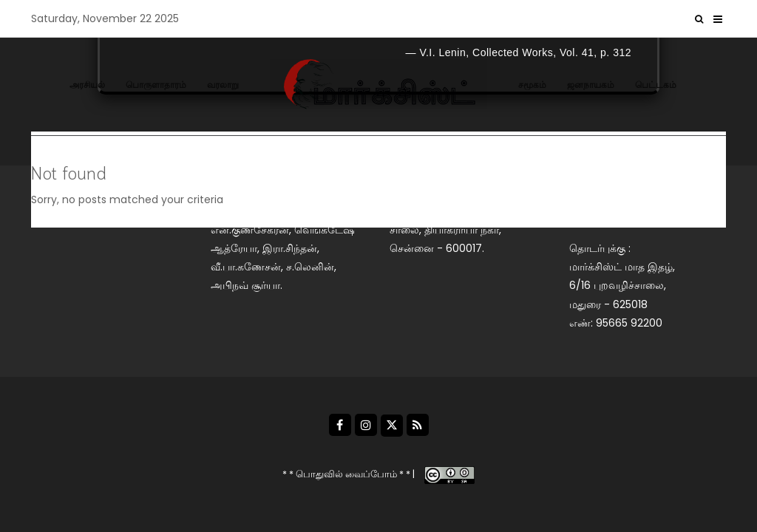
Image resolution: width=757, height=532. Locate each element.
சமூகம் (532, 85)
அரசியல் (87, 85)
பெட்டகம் (656, 85)
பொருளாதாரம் (156, 85)
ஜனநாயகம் (591, 85)
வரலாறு (223, 85)
